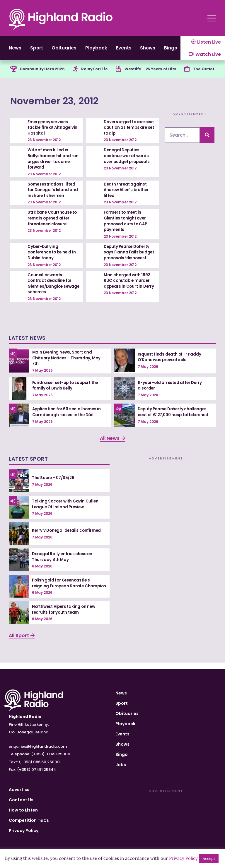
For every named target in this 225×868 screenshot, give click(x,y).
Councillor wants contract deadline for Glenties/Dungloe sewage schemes (50, 290)
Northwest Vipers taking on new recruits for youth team (65, 618)
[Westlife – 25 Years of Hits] (117, 75)
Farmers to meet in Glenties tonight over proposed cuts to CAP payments (127, 228)
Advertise (19, 790)
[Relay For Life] (74, 75)
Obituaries (74, 51)
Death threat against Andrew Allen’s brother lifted (128, 196)
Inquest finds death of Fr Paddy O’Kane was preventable (171, 363)
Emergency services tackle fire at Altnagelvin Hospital (53, 134)
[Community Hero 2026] (11, 75)
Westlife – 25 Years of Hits (152, 75)
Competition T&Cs (29, 821)
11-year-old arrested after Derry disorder (171, 392)
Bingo (122, 754)
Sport (41, 51)
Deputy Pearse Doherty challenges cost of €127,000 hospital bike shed (175, 418)
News (16, 51)
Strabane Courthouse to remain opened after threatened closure (53, 225)
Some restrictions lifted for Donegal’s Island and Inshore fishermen (53, 196)
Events (143, 51)
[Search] (207, 142)
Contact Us (21, 800)
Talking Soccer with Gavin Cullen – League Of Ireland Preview (68, 511)
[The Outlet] (187, 75)
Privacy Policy (24, 831)
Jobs (121, 765)
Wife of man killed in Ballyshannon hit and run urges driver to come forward (53, 165)
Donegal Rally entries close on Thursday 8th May (63, 563)
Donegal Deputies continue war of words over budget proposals (128, 162)
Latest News (27, 345)
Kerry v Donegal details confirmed (68, 537)
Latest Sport (28, 465)
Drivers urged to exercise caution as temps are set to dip (125, 134)
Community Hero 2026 (42, 75)
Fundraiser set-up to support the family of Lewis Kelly (67, 392)
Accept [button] (209, 858)
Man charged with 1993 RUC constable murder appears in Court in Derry (128, 290)
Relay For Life (95, 75)
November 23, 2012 (72, 106)
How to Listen (23, 810)
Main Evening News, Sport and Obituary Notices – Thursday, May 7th (68, 364)
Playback (111, 51)
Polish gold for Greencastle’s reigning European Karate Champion (62, 590)
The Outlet (206, 75)
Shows (172, 51)
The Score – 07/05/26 (55, 484)
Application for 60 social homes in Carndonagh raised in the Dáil (68, 418)
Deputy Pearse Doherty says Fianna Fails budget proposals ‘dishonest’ (130, 259)
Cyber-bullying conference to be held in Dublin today (53, 259)
